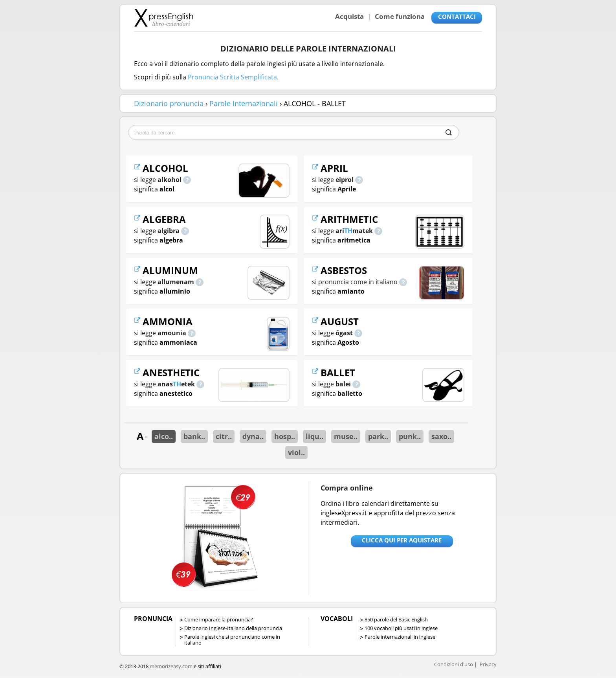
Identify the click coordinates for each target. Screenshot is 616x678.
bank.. (194, 436)
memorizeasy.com (171, 666)
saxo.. (441, 436)
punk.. (410, 436)
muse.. (346, 436)
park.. (378, 436)
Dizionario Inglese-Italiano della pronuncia (233, 628)
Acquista (349, 16)
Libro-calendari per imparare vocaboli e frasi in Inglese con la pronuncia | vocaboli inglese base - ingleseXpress (164, 18)
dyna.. (253, 436)
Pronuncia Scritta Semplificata (232, 77)
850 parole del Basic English (396, 619)
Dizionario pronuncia (169, 103)
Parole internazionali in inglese (400, 637)
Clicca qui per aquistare (402, 540)
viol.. (296, 452)
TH (177, 384)
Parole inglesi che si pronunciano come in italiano (232, 640)
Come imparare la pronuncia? (219, 619)
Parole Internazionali (244, 103)
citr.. (224, 436)
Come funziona (400, 16)
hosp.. (285, 436)
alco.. (164, 436)
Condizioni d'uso (454, 664)
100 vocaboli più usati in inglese (401, 628)
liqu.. (314, 436)
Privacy (488, 664)
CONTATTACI (457, 17)
